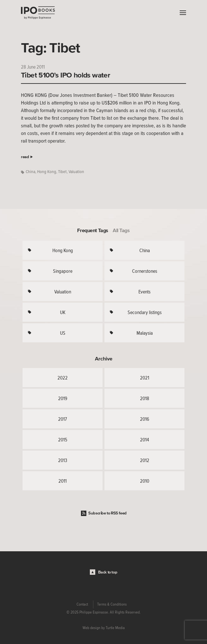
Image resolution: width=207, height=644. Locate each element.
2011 (63, 481)
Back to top (108, 572)
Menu (181, 13)
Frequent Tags (93, 230)
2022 (63, 378)
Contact (82, 604)
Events (144, 292)
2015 (63, 439)
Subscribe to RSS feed (107, 513)
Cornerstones (145, 271)
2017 (63, 419)
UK (63, 312)
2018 (145, 398)
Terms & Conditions (112, 604)
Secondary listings (145, 312)
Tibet (62, 172)
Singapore (63, 271)
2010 (145, 481)
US (63, 333)
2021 (145, 378)
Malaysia (145, 333)
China (30, 172)
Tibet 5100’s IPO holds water (65, 75)
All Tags (121, 230)
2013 (63, 460)
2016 (145, 419)
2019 (63, 398)
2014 (144, 439)
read (25, 157)
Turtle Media (115, 628)
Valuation (76, 172)
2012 (145, 460)
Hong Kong (47, 172)
